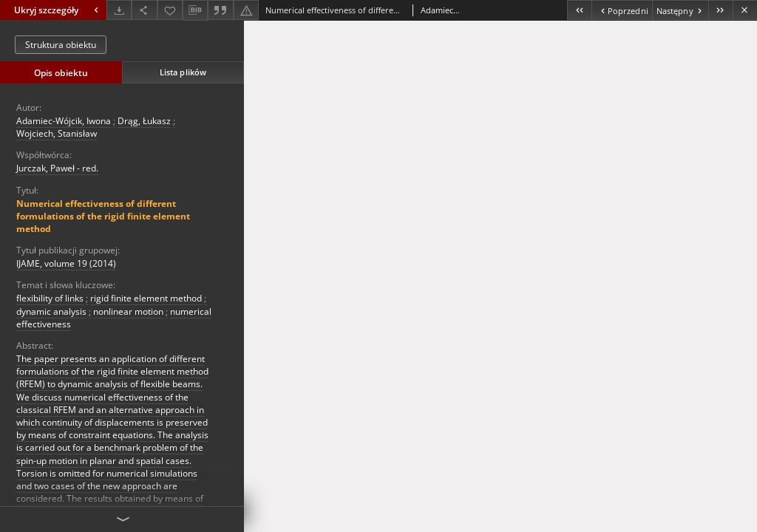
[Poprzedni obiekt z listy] (621, 10)
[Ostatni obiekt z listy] (720, 10)
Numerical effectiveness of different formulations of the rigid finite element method (103, 216)
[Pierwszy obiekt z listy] (579, 10)
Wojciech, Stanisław (57, 133)
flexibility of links (50, 298)
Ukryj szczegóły (58, 10)
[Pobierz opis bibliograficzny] (195, 10)
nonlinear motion (128, 311)
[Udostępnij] (144, 10)
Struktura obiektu (61, 45)
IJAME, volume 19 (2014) (66, 263)
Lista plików (183, 72)
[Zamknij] (745, 10)
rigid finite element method (146, 298)
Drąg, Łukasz (144, 121)
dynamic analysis (51, 311)
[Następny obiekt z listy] (680, 10)
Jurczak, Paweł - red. (57, 168)
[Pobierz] (119, 10)
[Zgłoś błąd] (246, 10)
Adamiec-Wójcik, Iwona (64, 121)
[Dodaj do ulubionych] (170, 10)
